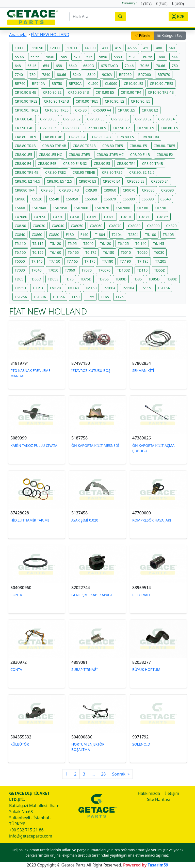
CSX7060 (81, 208)
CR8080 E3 (136, 181)
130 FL (72, 48)
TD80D (121, 279)
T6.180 (109, 252)
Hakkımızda (149, 793)
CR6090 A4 (102, 110)
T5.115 (38, 243)
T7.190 (125, 261)
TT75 (120, 297)
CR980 (20, 199)
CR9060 (110, 190)
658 (59, 66)
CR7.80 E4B (24, 119)
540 (172, 48)
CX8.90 (20, 226)
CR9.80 (47, 190)
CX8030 (39, 226)
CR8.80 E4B (101, 137)
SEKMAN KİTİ (143, 370)
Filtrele (142, 35)
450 (146, 48)
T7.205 (161, 261)
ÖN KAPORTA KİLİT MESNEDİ (95, 445)
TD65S (53, 279)
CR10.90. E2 (115, 101)
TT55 (90, 297)
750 (175, 66)
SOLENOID (141, 744)
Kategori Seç (170, 35)
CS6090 (148, 199)
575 (89, 57)
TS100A (109, 288)
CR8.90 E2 (165, 155)
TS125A (21, 297)
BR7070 (164, 75)
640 (162, 57)
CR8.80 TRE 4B (54, 146)
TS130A (40, 297)
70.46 (129, 66)
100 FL (20, 48)
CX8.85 (163, 217)
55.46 (19, 57)
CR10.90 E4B (78, 92)
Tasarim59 (158, 865)
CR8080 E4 (160, 181)
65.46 (32, 66)
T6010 (126, 252)
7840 (46, 75)
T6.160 (56, 252)
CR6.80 (81, 110)
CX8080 (134, 226)
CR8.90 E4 (23, 163)
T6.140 (141, 243)
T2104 (117, 235)
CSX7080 (123, 208)
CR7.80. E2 (72, 119)
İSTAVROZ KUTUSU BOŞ (91, 370)
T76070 (104, 270)
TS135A (59, 297)
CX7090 (40, 217)
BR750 (57, 83)
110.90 (38, 48)
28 (103, 774)
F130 (70, 235)
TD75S (103, 279)
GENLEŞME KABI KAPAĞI (92, 595)
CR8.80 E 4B (53, 137)
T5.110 (20, 243)
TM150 (91, 288)
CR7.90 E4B (24, 128)
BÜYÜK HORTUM (146, 669)
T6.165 (73, 252)
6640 (73, 66)
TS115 (146, 288)
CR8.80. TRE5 (164, 146)
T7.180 (108, 261)
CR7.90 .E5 (120, 119)
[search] (92, 17)
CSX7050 (60, 208)
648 (18, 66)
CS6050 (72, 199)
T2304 (133, 235)
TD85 (137, 279)
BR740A (38, 83)
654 (46, 66)
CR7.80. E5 (96, 119)
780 (32, 75)
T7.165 (72, 261)
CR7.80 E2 (150, 110)
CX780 (109, 217)
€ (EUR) (162, 4)
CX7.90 (160, 208)
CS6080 (129, 199)
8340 (91, 75)
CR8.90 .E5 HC (50, 155)
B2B (178, 17)
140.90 (90, 48)
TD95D (20, 288)
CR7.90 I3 (71, 128)
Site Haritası (158, 799)
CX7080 (21, 217)
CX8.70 (127, 217)
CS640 (166, 199)
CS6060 (91, 199)
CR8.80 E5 (126, 137)
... (93, 774)
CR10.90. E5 (141, 101)
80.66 (61, 75)
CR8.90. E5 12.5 (59, 181)
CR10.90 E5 (105, 92)
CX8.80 (145, 217)
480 (159, 48)
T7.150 (55, 261)
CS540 (54, 199)
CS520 (37, 199)
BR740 (20, 83)
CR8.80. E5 (138, 146)
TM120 (55, 288)
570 (77, 57)
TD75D (86, 279)
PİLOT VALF (142, 595)
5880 (118, 57)
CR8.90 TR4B (152, 163)
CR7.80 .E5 (127, 110)
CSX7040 (39, 208)
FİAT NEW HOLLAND (50, 35)
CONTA (16, 595)
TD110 (142, 270)
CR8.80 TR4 (150, 137)
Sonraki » (121, 774)
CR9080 (148, 190)
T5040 (88, 243)
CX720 (58, 217)
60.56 (148, 57)
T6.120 (106, 243)
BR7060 (144, 75)
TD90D (172, 279)
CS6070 (110, 199)
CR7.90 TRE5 (96, 128)
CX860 (37, 235)
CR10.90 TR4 (131, 92)
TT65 (105, 297)
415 (118, 48)
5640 (50, 57)
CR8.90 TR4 (126, 163)
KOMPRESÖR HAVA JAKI (152, 520)
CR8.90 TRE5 (112, 172)
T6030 (159, 252)
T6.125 (123, 243)
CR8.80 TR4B (25, 146)
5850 (103, 57)
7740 (19, 75)
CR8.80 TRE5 (113, 146)
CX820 (171, 226)
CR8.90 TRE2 (55, 172)
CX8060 (96, 226)
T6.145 (159, 243)
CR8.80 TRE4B (84, 146)
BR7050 (125, 75)
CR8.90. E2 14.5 (27, 181)
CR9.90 (91, 190)
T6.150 (20, 252)
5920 (133, 57)
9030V (107, 75)
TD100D (124, 270)
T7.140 (37, 261)
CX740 (75, 217)
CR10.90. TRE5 (57, 110)
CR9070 (129, 190)
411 (105, 48)
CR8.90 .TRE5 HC (110, 155)
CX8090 (153, 226)
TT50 (75, 297)
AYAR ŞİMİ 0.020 (85, 520)
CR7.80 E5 (48, 119)
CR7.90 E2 (143, 119)
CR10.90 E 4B (26, 92)
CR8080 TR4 (25, 190)
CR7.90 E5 (48, 128)
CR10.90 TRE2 (26, 101)
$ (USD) (178, 4)
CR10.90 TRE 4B (161, 92)
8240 (77, 75)
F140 (84, 235)
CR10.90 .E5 (134, 83)
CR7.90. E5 (145, 128)
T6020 (142, 252)
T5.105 (168, 235)
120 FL (55, 48)
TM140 (73, 288)
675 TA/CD (109, 66)
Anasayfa (18, 35)
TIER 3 (38, 288)
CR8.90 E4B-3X (75, 163)
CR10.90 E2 (52, 92)
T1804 (100, 235)
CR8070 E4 (112, 181)
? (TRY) (146, 4)
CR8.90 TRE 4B (27, 172)
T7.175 (90, 261)
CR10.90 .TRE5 (161, 83)
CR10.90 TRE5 (87, 101)
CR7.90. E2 (121, 128)
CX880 (54, 235)
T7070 (87, 270)
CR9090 (168, 190)
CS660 (20, 208)
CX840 (20, 235)
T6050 (20, 261)
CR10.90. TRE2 (27, 110)
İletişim (172, 793)
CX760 (92, 217)
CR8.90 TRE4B (84, 172)
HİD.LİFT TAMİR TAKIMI (30, 520)
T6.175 (91, 252)
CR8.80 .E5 (169, 128)
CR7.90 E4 (166, 119)
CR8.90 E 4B (140, 155)
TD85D (154, 279)
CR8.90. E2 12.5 (142, 172)
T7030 (20, 270)
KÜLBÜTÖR (20, 744)
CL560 (93, 83)
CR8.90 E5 (102, 163)
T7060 (70, 270)
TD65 (19, 279)
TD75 (69, 279)
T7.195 (143, 261)
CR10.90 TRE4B (56, 101)
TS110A (128, 288)
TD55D (160, 270)
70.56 (145, 66)
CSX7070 (102, 208)
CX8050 (77, 226)
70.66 (160, 66)
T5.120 (56, 243)
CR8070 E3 (87, 181)
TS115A (164, 288)
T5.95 (72, 243)
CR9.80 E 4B (69, 190)
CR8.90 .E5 (23, 155)
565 (64, 57)
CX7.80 (142, 208)
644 (175, 57)
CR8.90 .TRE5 (79, 155)
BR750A (75, 83)
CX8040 (58, 226)
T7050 (53, 270)
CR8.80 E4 (77, 137)
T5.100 (151, 235)
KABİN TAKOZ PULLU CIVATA (34, 445)
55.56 (35, 57)
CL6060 (111, 83)
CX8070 (115, 226)
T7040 (37, 270)
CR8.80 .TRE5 (25, 137)
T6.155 (38, 252)
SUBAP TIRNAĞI (85, 669)
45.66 (132, 48)
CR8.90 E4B (47, 163)
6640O (89, 66)
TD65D (36, 279)
